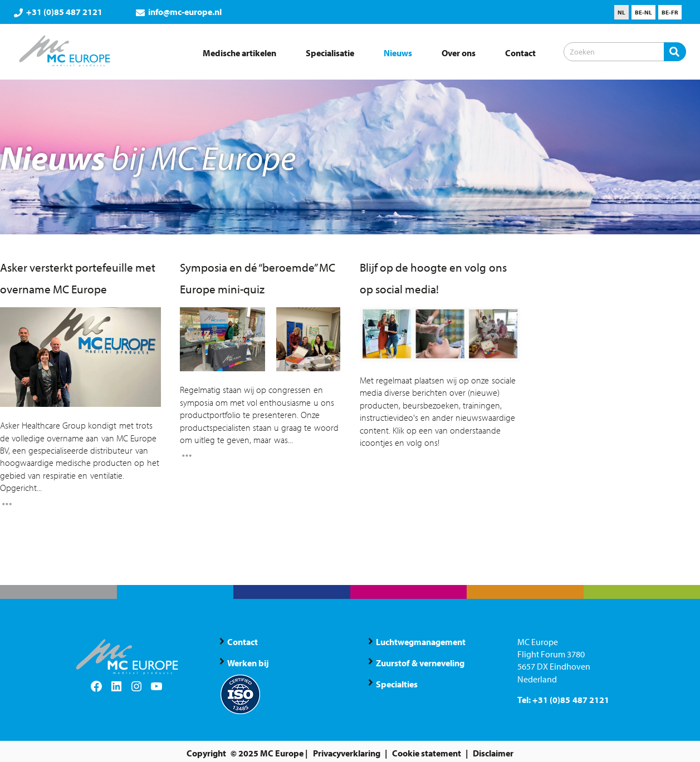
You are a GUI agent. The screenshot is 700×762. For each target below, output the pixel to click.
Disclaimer (493, 753)
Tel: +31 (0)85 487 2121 (563, 700)
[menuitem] (621, 12)
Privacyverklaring (347, 753)
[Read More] (7, 505)
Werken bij (248, 663)
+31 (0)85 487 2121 (58, 12)
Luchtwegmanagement (421, 642)
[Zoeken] (625, 52)
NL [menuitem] (621, 12)
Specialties (397, 684)
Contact (243, 642)
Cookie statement (427, 753)
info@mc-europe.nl (179, 12)
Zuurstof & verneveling (420, 663)
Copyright (206, 753)
